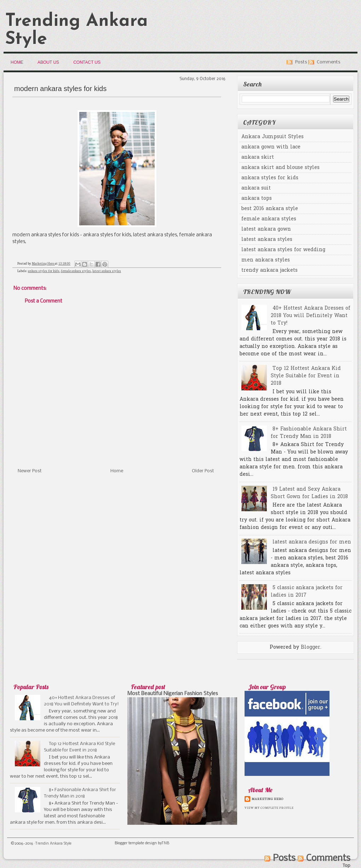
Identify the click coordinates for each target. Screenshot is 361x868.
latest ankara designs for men (312, 542)
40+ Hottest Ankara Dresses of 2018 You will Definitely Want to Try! (311, 316)
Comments (329, 62)
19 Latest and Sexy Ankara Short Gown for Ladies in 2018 (309, 493)
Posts (301, 62)
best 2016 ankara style (270, 209)
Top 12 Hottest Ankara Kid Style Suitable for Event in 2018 (306, 376)
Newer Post (30, 471)
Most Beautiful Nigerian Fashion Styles (173, 694)
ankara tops (257, 199)
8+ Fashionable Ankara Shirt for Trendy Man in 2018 (309, 433)
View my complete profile (269, 807)
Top (346, 866)
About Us (48, 62)
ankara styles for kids (44, 271)
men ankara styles (266, 260)
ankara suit (256, 188)
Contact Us (87, 62)
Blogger (311, 647)
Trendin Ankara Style (53, 844)
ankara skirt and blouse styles (280, 168)
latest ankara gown (266, 229)
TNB (165, 843)
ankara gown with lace (271, 147)
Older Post (203, 471)
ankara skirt (258, 157)
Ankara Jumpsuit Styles (273, 137)
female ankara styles (76, 271)
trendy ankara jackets (270, 270)
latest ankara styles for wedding (283, 250)
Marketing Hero (268, 799)
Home (17, 62)
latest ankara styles (107, 271)
